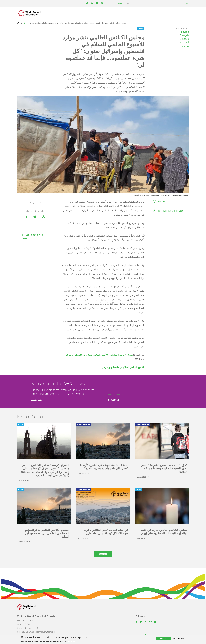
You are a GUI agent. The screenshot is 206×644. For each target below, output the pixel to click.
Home (18, 23)
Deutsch (184, 39)
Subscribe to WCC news (32, 237)
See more (103, 554)
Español (185, 42)
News (26, 23)
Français (184, 35)
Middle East (163, 201)
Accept (163, 638)
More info (72, 641)
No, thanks (178, 638)
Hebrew (185, 46)
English (185, 32)
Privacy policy (37, 400)
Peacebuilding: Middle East (170, 211)
